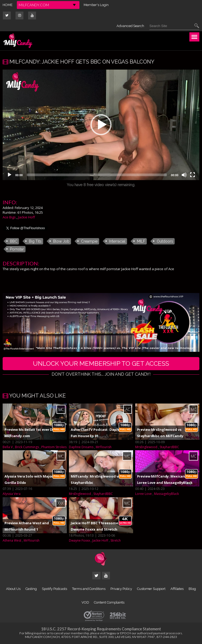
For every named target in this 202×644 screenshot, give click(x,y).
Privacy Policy (121, 589)
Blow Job (61, 241)
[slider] (97, 175)
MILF (141, 241)
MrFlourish (104, 447)
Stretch (116, 540)
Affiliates (177, 589)
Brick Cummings (27, 447)
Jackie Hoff (27, 217)
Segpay (111, 633)
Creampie (89, 241)
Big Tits (35, 241)
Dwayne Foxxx (79, 540)
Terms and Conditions (89, 589)
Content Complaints (109, 602)
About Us (13, 589)
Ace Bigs (9, 217)
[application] (101, 125)
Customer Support (151, 589)
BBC (14, 241)
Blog (192, 589)
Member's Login (96, 5)
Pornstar (17, 249)
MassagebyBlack (166, 494)
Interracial (117, 241)
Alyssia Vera (12, 494)
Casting (31, 589)
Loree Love (143, 494)
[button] (101, 125)
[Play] (9, 175)
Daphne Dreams (81, 447)
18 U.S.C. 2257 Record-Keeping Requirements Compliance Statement (101, 629)
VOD (85, 602)
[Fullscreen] (193, 175)
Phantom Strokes (54, 447)
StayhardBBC (169, 447)
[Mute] (184, 175)
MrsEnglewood (146, 447)
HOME (8, 5)
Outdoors (165, 241)
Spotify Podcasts (54, 589)
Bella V (8, 447)
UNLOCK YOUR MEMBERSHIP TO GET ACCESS (101, 363)
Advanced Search (130, 26)
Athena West (12, 540)
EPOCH (126, 633)
